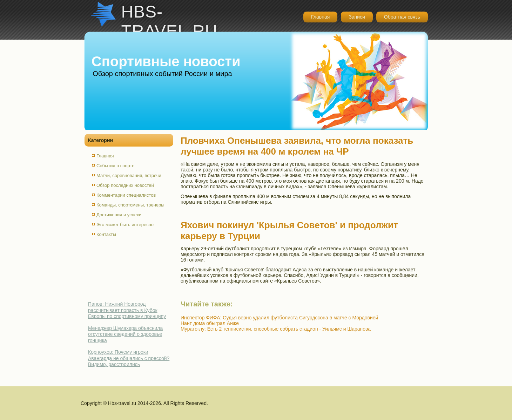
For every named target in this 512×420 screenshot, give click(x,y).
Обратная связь (402, 17)
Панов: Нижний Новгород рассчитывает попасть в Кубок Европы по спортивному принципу (127, 310)
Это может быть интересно (125, 225)
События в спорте (116, 166)
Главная (320, 17)
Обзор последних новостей (125, 185)
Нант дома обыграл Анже (210, 323)
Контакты (106, 234)
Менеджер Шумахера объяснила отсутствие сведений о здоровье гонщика (125, 334)
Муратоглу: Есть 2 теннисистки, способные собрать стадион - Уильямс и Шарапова (276, 329)
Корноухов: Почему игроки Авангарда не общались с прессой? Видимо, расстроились (129, 358)
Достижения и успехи (119, 215)
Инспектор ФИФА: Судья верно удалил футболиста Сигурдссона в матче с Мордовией (279, 318)
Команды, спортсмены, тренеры (130, 205)
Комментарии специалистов (126, 195)
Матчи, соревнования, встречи (129, 175)
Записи (357, 17)
